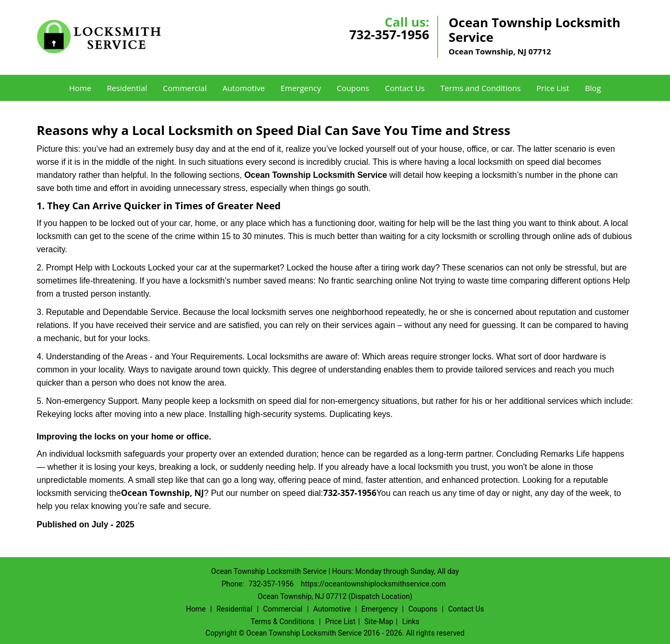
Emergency (301, 88)
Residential (127, 88)
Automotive (244, 88)
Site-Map (379, 622)
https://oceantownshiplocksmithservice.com (373, 584)
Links (411, 622)
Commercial (185, 88)
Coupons (353, 88)
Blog (593, 88)
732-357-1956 (389, 34)
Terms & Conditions (283, 622)
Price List (553, 88)
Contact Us (405, 88)
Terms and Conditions (481, 88)
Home (80, 88)
